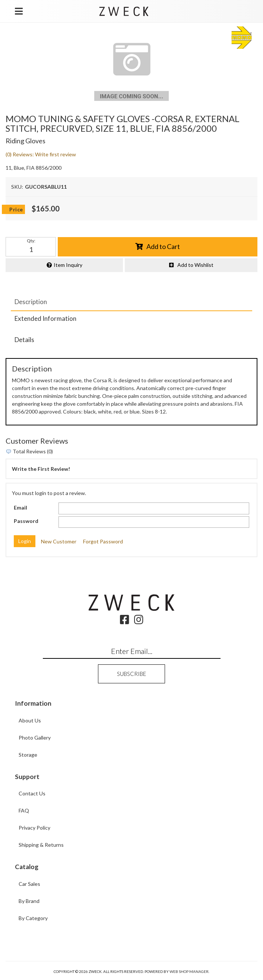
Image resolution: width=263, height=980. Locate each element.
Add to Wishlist (195, 265)
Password (26, 521)
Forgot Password (103, 541)
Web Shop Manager (189, 971)
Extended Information (45, 318)
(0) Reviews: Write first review (41, 154)
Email (20, 507)
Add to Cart (163, 246)
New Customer (59, 541)
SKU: (17, 187)
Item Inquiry (68, 265)
